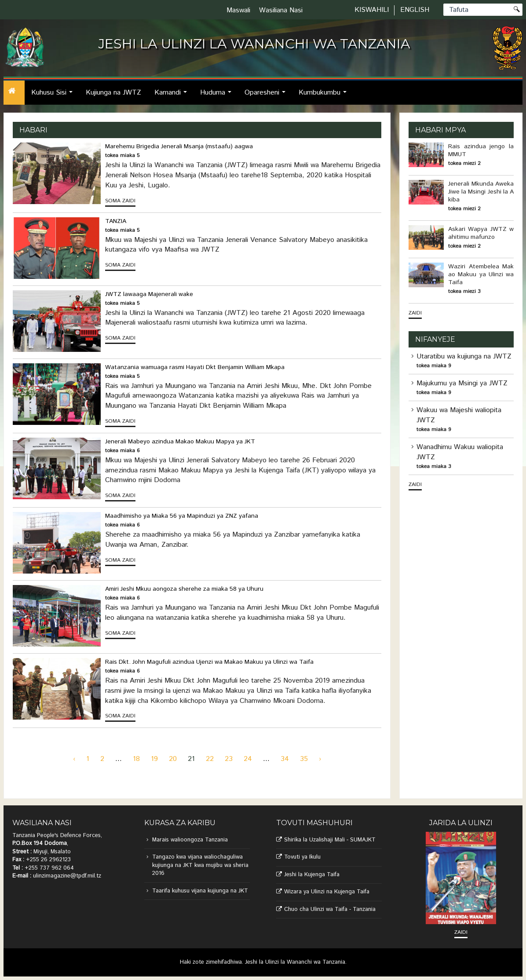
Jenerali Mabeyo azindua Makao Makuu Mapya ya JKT (180, 442)
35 (304, 759)
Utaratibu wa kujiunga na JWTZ (464, 357)
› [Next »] (320, 759)
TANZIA (116, 221)
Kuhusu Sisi (54, 96)
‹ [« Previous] (74, 759)
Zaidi (415, 313)
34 (285, 759)
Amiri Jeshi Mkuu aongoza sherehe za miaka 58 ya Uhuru (184, 589)
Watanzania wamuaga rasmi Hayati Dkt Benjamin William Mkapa (195, 367)
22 (210, 759)
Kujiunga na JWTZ (113, 93)
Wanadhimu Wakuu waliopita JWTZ (460, 452)
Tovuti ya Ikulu (302, 857)
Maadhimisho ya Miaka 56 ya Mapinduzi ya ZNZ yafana (182, 516)
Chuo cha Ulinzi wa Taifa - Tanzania (330, 909)
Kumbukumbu (325, 96)
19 (154, 759)
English (415, 10)
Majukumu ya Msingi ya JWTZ (462, 383)
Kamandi (173, 96)
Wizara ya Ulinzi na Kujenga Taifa (327, 892)
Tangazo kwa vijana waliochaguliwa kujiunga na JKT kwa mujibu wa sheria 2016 (200, 865)
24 (248, 759)
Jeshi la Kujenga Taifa (312, 875)
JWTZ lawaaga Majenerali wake (149, 294)
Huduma (218, 96)
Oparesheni (267, 96)
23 (229, 759)
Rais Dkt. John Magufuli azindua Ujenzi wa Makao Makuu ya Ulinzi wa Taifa (209, 662)
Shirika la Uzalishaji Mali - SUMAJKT (330, 840)
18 (136, 759)
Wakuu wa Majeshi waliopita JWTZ (459, 415)
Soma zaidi (120, 201)
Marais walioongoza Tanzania (190, 840)
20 (173, 759)
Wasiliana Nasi (281, 10)
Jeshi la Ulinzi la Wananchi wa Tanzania (295, 962)
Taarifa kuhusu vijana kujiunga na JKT (200, 891)
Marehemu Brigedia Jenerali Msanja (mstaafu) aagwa (179, 146)
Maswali (238, 10)
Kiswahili (372, 10)
